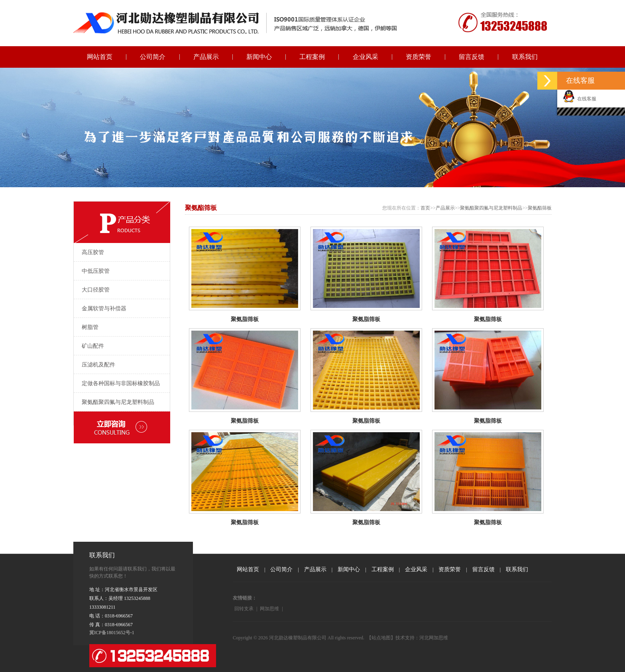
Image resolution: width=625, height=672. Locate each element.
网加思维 (269, 609)
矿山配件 (93, 346)
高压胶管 (93, 252)
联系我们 (525, 57)
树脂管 (90, 327)
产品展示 (206, 57)
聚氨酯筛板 (540, 208)
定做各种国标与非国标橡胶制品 (121, 383)
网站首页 (100, 57)
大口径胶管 (96, 290)
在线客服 (580, 99)
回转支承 (244, 609)
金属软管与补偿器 (104, 309)
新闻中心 (259, 57)
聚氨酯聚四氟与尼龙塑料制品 (118, 402)
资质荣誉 (419, 57)
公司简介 (153, 57)
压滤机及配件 (98, 365)
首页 (425, 208)
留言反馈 (472, 57)
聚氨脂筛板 (245, 319)
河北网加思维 (434, 638)
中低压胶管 (96, 271)
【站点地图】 (381, 638)
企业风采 (366, 57)
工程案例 (312, 57)
